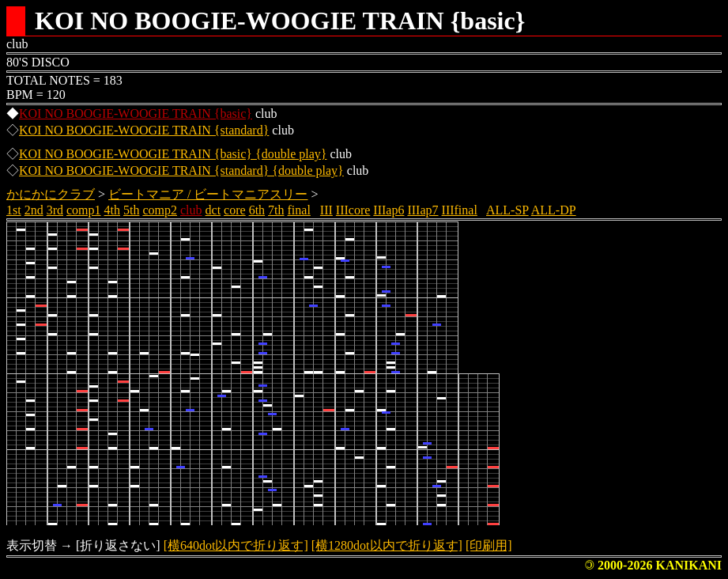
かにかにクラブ (51, 194)
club (191, 210)
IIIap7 (422, 210)
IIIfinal (460, 210)
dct (213, 210)
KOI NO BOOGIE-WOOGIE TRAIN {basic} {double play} (173, 154)
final (299, 210)
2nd (34, 210)
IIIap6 (389, 210)
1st (14, 210)
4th (112, 210)
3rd (55, 210)
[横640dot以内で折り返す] (236, 545)
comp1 (84, 210)
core (235, 210)
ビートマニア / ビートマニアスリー (208, 194)
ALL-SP (507, 210)
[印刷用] (489, 545)
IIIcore (353, 210)
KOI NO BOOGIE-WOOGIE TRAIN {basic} (136, 114)
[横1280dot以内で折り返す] (387, 545)
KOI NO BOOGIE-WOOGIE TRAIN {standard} (144, 130)
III (326, 210)
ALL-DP (554, 210)
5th (131, 210)
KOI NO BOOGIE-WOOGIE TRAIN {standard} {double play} (181, 170)
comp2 (160, 210)
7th (276, 210)
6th (257, 210)
